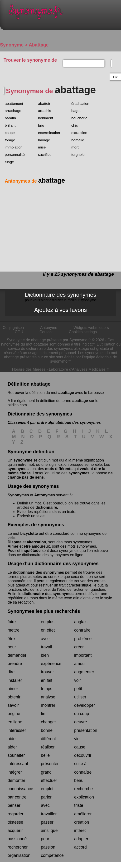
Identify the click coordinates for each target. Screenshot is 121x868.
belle (45, 755)
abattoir (44, 104)
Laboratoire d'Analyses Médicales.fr (79, 369)
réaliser (48, 747)
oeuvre (81, 722)
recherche (83, 789)
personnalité (15, 155)
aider (12, 747)
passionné (17, 839)
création (82, 822)
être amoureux (37, 546)
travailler (49, 814)
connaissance (20, 789)
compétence (52, 855)
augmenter (84, 672)
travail (46, 647)
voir (77, 680)
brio (41, 125)
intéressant (18, 764)
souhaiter (16, 755)
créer (79, 647)
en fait (47, 680)
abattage (66, 393)
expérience (51, 664)
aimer (13, 689)
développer (85, 705)
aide (12, 739)
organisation (19, 855)
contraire (82, 630)
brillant (10, 125)
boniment (46, 118)
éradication (80, 104)
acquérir (15, 831)
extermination (49, 133)
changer (48, 722)
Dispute (15, 542)
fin (43, 714)
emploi (47, 789)
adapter (81, 839)
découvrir (83, 755)
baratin (10, 118)
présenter (50, 764)
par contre (17, 797)
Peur (12, 551)
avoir (45, 639)
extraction (79, 133)
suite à (80, 764)
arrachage (13, 111)
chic (75, 125)
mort (75, 147)
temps (47, 689)
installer (15, 680)
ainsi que (49, 831)
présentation (86, 730)
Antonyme (49, 328)
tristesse (15, 822)
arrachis (45, 111)
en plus (48, 622)
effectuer (49, 780)
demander (17, 655)
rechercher (18, 847)
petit (78, 689)
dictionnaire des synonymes (38, 572)
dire (11, 672)
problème (83, 639)
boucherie (79, 118)
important (83, 655)
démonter (16, 780)
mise (42, 147)
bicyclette (29, 533)
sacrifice (45, 155)
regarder (16, 814)
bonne (47, 730)
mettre (14, 630)
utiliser (80, 697)
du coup (82, 714)
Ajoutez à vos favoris (60, 310)
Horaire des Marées (29, 369)
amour (80, 664)
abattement (14, 104)
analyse (48, 697)
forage (10, 140)
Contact (46, 332)
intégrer (15, 772)
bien (45, 655)
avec (45, 805)
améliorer (83, 814)
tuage (9, 162)
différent (48, 739)
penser (14, 805)
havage (44, 140)
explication (84, 797)
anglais (81, 622)
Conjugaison (13, 328)
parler (46, 797)
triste (79, 805)
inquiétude (31, 551)
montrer (48, 705)
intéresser (17, 730)
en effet (48, 630)
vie (77, 739)
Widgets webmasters (91, 328)
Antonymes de (35, 181)
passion (48, 847)
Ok (115, 77)
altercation (36, 542)
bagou (76, 111)
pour (12, 647)
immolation (14, 147)
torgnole (78, 155)
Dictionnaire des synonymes (60, 297)
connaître (83, 772)
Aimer (13, 546)
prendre (15, 664)
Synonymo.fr (64, 13)
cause (80, 747)
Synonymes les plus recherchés (44, 611)
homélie (78, 140)
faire (12, 622)
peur (45, 839)
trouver (47, 672)
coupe (10, 133)
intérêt (80, 831)
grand (46, 772)
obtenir (14, 697)
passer (47, 822)
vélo (11, 538)
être (11, 639)
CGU (19, 332)
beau (79, 780)
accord (80, 847)
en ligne (15, 722)
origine (14, 714)
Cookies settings (83, 332)
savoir (13, 705)
